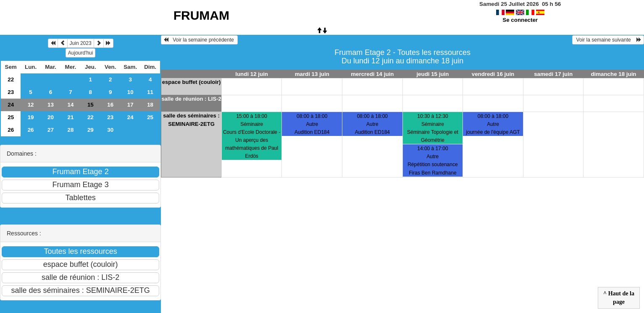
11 (150, 92)
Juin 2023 (81, 43)
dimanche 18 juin (613, 74)
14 (70, 105)
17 (130, 105)
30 (110, 130)
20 (51, 117)
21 (70, 117)
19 (31, 117)
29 (91, 130)
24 (11, 105)
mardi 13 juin (312, 74)
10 (130, 92)
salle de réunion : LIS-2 (191, 99)
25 (11, 117)
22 (11, 80)
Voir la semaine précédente (199, 40)
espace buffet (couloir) (191, 82)
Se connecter (520, 20)
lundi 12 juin (252, 74)
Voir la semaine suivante (608, 40)
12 (31, 105)
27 (51, 130)
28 (70, 130)
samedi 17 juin (553, 74)
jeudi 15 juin (432, 74)
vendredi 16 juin (493, 74)
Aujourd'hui (81, 53)
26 (11, 130)
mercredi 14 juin (372, 74)
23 (11, 92)
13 (51, 105)
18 (150, 105)
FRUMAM (201, 15)
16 (110, 105)
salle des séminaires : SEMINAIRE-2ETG (191, 120)
